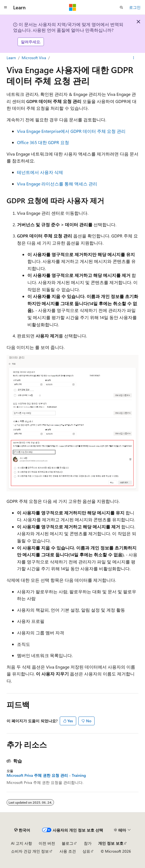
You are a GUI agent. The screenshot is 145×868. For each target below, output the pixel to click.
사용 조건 (68, 851)
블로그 (67, 843)
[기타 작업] (134, 58)
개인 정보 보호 (111, 843)
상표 (86, 851)
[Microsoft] (73, 7)
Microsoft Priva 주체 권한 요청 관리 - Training (46, 775)
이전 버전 (47, 843)
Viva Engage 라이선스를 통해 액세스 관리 (57, 184)
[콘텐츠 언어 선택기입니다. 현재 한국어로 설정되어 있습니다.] (22, 830)
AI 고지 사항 (22, 843)
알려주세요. (31, 42)
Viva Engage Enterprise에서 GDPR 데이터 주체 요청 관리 (71, 131)
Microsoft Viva (34, 58)
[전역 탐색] (5, 7)
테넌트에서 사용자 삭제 (40, 172)
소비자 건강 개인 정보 (30, 851)
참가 (88, 843)
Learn (11, 58)
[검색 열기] (121, 7)
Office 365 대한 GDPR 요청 (43, 142)
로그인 (135, 7)
